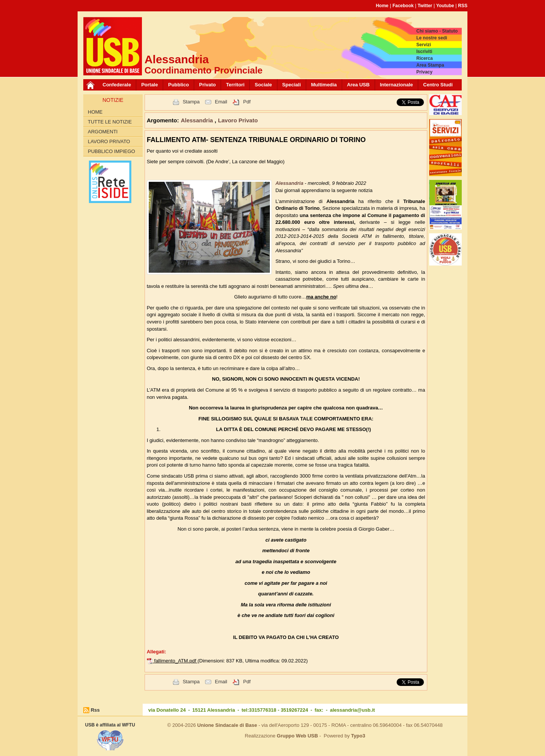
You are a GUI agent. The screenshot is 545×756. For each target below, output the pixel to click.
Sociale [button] (263, 85)
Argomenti (103, 132)
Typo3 (358, 736)
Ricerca (424, 58)
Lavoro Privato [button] (238, 120)
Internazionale (396, 85)
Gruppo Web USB (297, 736)
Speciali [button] (292, 85)
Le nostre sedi (432, 38)
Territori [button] (235, 85)
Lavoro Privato (109, 141)
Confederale (117, 85)
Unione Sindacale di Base (227, 725)
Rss (95, 710)
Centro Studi (438, 85)
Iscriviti (424, 52)
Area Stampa (430, 65)
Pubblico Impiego (111, 151)
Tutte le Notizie (110, 122)
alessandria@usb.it (353, 710)
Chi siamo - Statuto (437, 31)
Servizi (424, 45)
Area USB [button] (358, 85)
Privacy (424, 72)
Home (382, 6)
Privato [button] (207, 85)
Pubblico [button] (178, 85)
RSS (463, 6)
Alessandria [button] (198, 120)
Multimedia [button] (324, 85)
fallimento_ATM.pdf (176, 661)
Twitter (425, 6)
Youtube (445, 6)
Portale (149, 85)
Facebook (403, 6)
